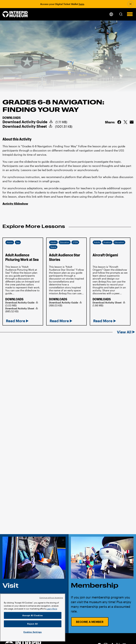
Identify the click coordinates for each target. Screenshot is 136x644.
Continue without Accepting (51, 598)
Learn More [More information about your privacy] (52, 609)
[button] (121, 14)
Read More (16, 321)
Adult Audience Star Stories (65, 257)
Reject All (33, 624)
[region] (33, 618)
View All (124, 332)
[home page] (15, 14)
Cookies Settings (33, 632)
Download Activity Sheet (25, 126)
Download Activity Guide (25, 122)
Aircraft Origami (105, 255)
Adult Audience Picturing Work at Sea (22, 257)
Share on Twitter (125, 122)
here (81, 4)
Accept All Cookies (33, 615)
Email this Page (132, 122)
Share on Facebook (119, 122)
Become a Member (90, 622)
